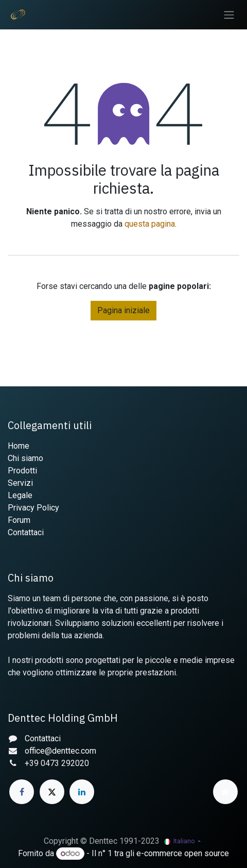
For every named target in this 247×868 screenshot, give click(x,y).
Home (19, 446)
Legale (20, 495)
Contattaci (26, 532)
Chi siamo (25, 458)
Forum (19, 520)
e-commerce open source (183, 853)
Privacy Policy (33, 508)
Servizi (20, 483)
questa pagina (150, 224)
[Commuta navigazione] (229, 15)
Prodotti (22, 471)
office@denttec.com (60, 751)
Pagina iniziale (123, 310)
